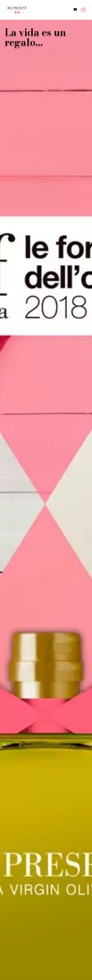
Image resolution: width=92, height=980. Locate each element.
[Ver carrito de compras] (76, 10)
